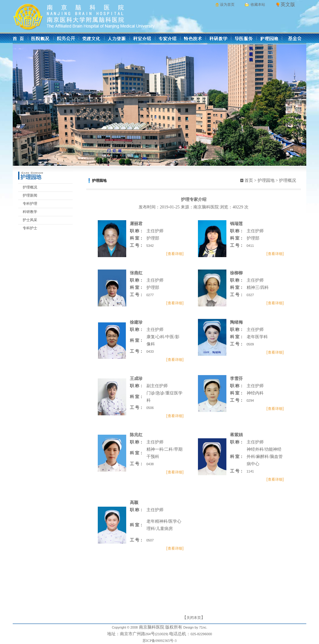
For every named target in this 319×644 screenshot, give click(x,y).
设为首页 (227, 5)
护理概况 (30, 187)
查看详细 (175, 254)
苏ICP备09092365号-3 (160, 641)
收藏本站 (258, 5)
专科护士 (30, 228)
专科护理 (30, 204)
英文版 (288, 4)
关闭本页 (194, 618)
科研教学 (30, 212)
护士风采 (30, 220)
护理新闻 (30, 195)
